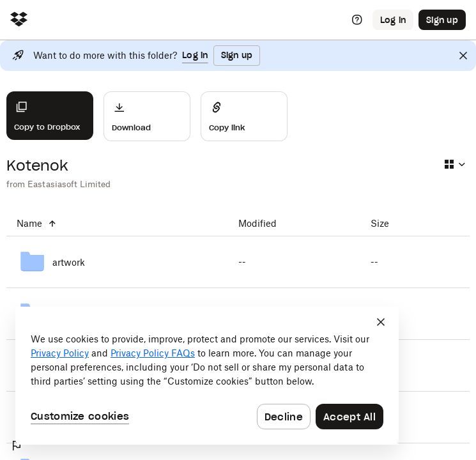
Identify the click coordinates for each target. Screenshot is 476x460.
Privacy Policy (60, 353)
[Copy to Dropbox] (50, 116)
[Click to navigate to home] (19, 20)
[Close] (463, 56)
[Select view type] (454, 164)
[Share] (244, 116)
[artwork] (117, 262)
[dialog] (207, 376)
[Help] (357, 20)
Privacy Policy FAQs (153, 353)
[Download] (147, 116)
